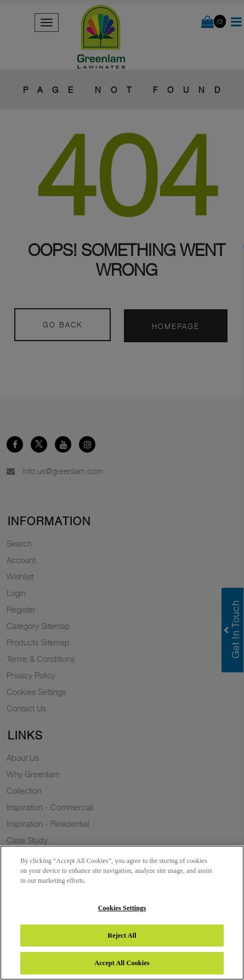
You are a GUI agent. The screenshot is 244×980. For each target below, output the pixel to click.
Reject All (122, 936)
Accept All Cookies (122, 963)
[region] (122, 913)
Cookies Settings (122, 908)
